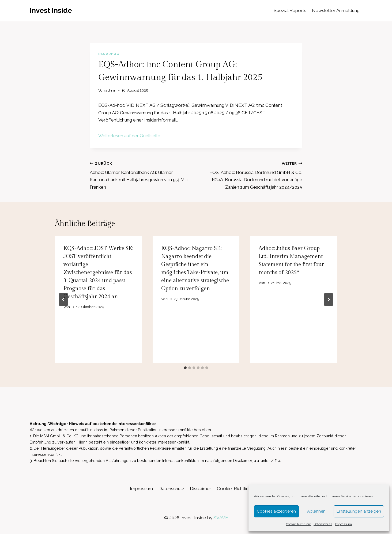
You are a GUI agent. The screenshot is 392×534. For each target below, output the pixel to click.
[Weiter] (329, 300)
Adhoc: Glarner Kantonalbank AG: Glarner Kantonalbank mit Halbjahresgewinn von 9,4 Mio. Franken (141, 175)
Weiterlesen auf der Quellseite (129, 136)
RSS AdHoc (109, 54)
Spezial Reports (290, 10)
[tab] (185, 368)
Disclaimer (201, 488)
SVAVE (221, 518)
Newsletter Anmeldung (336, 10)
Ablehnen (316, 511)
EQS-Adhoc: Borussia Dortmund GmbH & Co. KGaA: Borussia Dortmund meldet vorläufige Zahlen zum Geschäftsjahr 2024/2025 (251, 175)
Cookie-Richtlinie (298, 524)
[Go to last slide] (63, 300)
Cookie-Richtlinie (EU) (240, 488)
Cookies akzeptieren (276, 511)
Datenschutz (323, 524)
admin (111, 90)
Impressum (343, 524)
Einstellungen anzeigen (359, 511)
